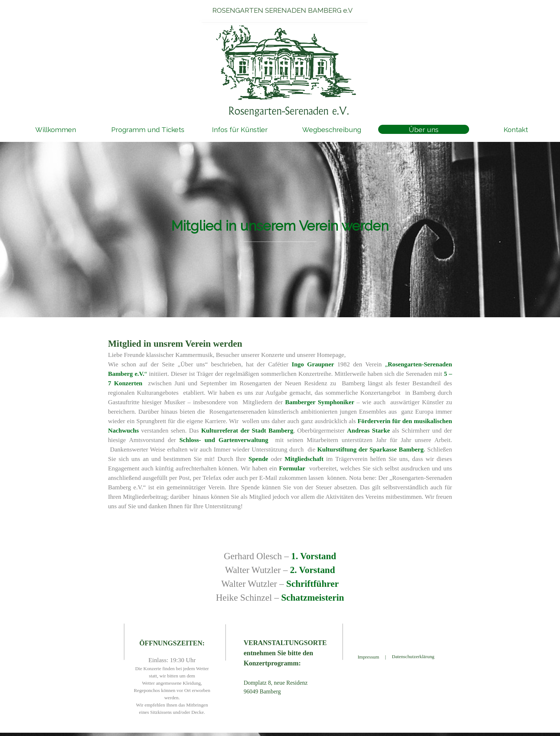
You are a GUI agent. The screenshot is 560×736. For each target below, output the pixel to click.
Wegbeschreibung (332, 130)
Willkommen (56, 130)
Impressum (368, 657)
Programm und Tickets (148, 130)
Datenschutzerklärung (413, 657)
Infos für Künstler (240, 130)
